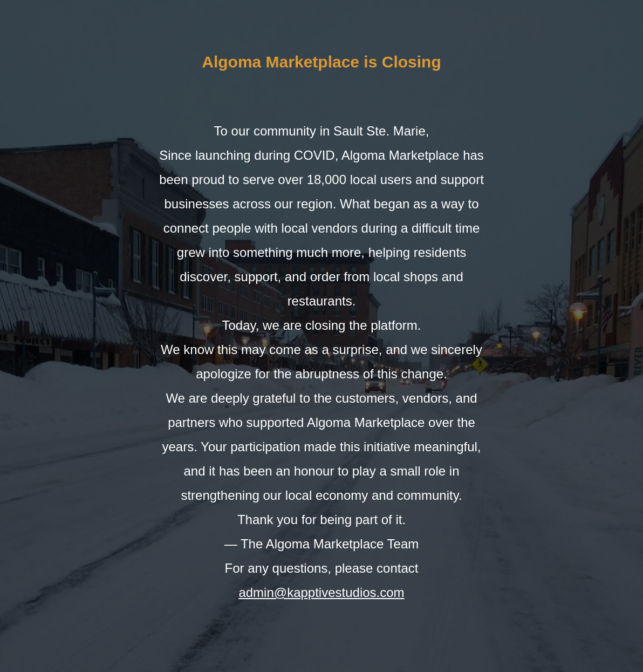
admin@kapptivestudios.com (321, 592)
